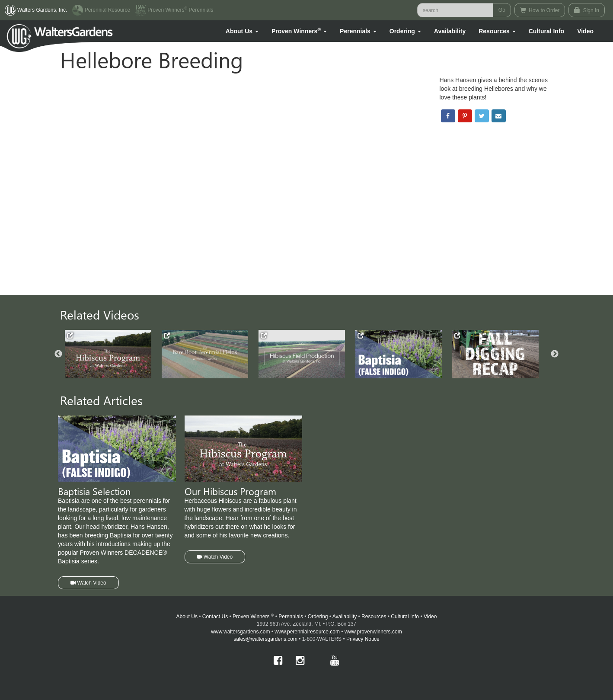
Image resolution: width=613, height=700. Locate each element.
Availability (450, 31)
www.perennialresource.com (307, 632)
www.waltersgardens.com (240, 632)
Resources (374, 617)
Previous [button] (58, 354)
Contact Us (215, 617)
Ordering (318, 617)
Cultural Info (546, 31)
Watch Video (88, 583)
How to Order (540, 10)
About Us (187, 617)
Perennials (291, 617)
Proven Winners (253, 617)
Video (430, 617)
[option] (113, 354)
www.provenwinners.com (373, 632)
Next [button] (555, 354)
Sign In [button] (587, 10)
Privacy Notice (363, 639)
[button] (242, 31)
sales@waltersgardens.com (265, 639)
